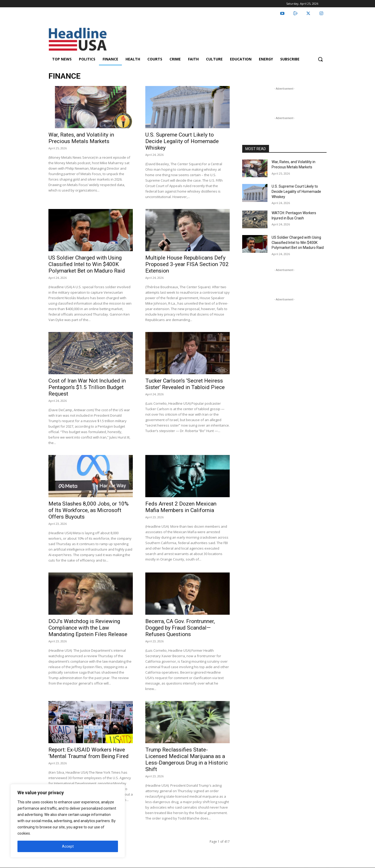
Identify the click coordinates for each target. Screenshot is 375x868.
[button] (320, 59)
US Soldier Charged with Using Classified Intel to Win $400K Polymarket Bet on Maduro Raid (87, 264)
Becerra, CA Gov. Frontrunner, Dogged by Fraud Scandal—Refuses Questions (180, 628)
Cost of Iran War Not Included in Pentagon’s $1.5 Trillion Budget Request (87, 387)
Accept (68, 846)
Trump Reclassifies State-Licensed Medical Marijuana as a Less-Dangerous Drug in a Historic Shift (187, 759)
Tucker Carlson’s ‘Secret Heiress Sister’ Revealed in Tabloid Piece (185, 384)
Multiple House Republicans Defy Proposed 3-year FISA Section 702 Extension (187, 264)
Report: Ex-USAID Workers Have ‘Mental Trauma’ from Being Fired (89, 753)
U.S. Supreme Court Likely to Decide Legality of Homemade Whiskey (182, 141)
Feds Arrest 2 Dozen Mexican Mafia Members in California (181, 507)
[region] (68, 821)
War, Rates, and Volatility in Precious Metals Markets (81, 138)
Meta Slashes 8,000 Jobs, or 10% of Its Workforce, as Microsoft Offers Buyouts (89, 510)
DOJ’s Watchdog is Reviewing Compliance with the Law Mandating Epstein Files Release (88, 628)
